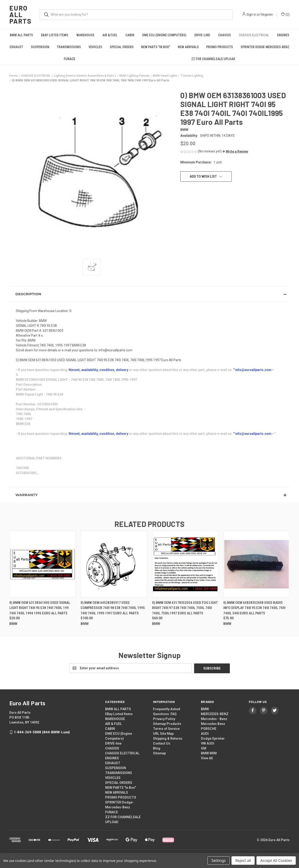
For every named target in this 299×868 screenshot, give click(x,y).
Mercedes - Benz (214, 719)
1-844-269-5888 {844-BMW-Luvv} (42, 732)
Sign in (251, 14)
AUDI (205, 733)
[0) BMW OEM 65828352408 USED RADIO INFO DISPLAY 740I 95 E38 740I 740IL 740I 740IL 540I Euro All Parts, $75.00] (256, 564)
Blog (157, 748)
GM (204, 748)
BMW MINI (209, 753)
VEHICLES (95, 47)
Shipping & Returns (168, 738)
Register (267, 14)
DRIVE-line (202, 35)
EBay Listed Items (55, 35)
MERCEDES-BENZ (215, 714)
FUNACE (69, 59)
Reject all (243, 861)
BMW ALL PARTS (21, 35)
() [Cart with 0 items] (285, 14)
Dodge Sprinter (213, 738)
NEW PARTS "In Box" (156, 47)
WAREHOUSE (85, 35)
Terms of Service (166, 728)
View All (207, 758)
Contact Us (162, 743)
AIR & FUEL (110, 35)
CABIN (130, 35)
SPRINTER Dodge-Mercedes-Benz (265, 47)
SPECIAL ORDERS (122, 47)
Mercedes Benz (213, 724)
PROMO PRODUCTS (220, 47)
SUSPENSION (40, 47)
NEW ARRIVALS (188, 47)
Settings (219, 861)
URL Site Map (163, 733)
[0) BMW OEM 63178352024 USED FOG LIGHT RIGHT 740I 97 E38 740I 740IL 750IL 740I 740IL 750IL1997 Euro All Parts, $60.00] (185, 564)
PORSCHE (209, 728)
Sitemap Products (167, 724)
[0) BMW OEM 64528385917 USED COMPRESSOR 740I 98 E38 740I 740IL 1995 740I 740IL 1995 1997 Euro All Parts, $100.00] (114, 564)
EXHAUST (16, 47)
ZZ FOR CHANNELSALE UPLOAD (213, 59)
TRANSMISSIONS (69, 47)
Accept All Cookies (276, 861)
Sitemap (159, 753)
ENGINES (283, 35)
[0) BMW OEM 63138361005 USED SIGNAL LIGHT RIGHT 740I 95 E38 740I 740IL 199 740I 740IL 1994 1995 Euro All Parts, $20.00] (43, 564)
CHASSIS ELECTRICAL (254, 35)
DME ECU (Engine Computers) (164, 35)
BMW (205, 709)
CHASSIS (224, 35)
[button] (235, 151)
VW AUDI (208, 743)
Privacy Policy (164, 719)
